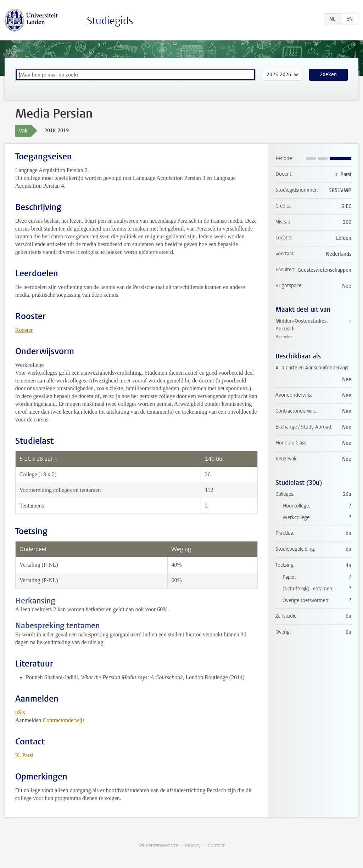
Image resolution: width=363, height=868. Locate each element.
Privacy (193, 846)
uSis (20, 712)
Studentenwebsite (158, 846)
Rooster (24, 330)
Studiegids (110, 21)
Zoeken (328, 75)
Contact (216, 846)
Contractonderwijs (64, 720)
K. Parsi (24, 755)
